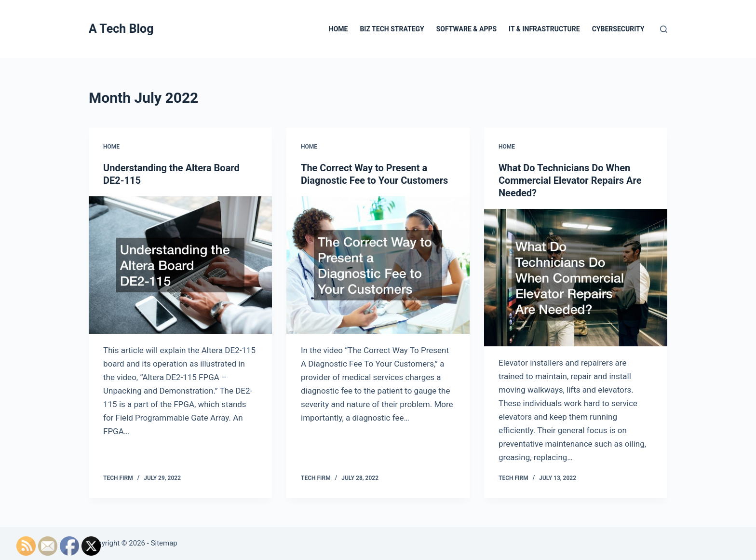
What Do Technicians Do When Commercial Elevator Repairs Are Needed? (570, 180)
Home (338, 29)
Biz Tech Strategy (392, 29)
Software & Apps (466, 29)
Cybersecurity (618, 29)
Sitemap (164, 543)
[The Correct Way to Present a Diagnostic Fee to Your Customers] (378, 265)
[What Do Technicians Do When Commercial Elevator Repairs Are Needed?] (576, 278)
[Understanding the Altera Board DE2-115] (180, 265)
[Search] (664, 29)
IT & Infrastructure (544, 29)
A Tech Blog (121, 29)
